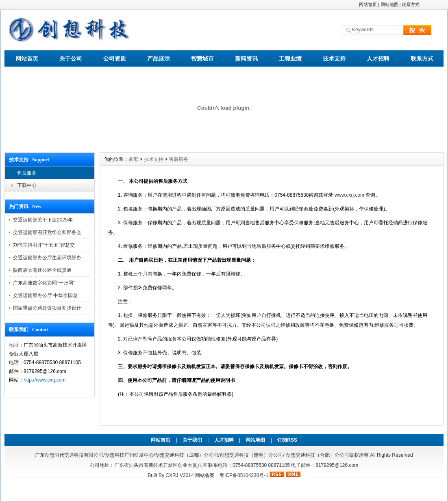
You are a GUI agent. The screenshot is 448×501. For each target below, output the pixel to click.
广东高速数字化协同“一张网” (44, 283)
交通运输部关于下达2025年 (43, 220)
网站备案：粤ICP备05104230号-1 (232, 475)
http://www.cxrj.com (45, 380)
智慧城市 (202, 59)
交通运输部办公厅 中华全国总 (45, 295)
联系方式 (411, 4)
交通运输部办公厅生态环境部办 (47, 258)
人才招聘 (378, 59)
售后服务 (27, 173)
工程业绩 (290, 59)
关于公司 (71, 59)
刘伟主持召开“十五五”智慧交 (44, 245)
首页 (133, 159)
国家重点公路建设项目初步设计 (47, 308)
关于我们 (192, 440)
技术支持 (334, 59)
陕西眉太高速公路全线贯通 (42, 270)
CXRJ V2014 (179, 475)
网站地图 (389, 4)
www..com (349, 195)
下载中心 (27, 185)
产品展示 (159, 59)
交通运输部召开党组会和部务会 (47, 232)
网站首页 (368, 4)
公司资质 (115, 59)
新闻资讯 (246, 59)
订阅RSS (287, 440)
